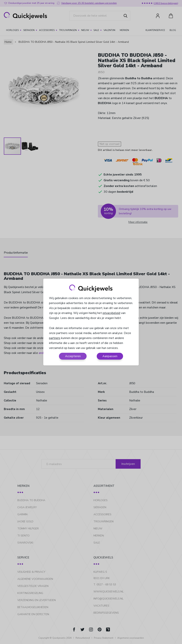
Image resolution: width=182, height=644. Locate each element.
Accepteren (73, 356)
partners (55, 338)
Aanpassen (110, 356)
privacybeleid (111, 313)
